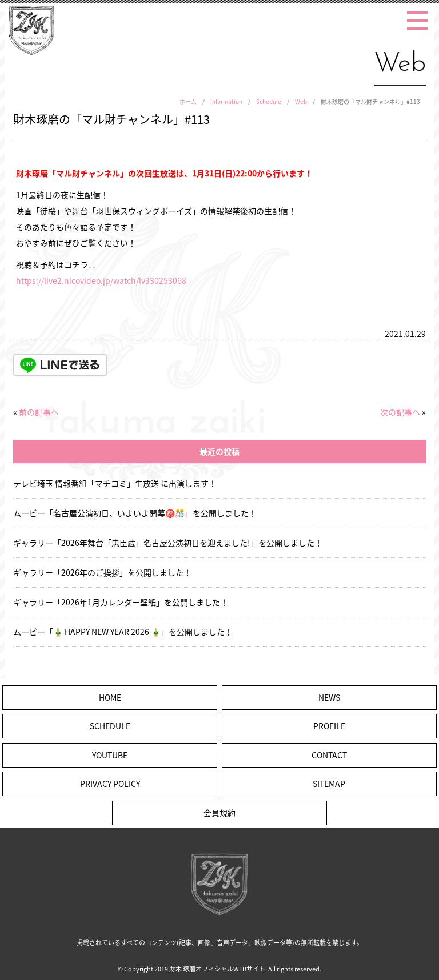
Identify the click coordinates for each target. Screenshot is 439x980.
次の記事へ (400, 412)
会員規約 (219, 813)
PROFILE (329, 726)
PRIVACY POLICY (110, 784)
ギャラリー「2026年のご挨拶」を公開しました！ (102, 572)
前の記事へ (39, 412)
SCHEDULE (110, 726)
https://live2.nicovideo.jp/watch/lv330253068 (101, 280)
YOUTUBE (110, 755)
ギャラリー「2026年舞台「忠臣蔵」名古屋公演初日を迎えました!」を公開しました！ (168, 543)
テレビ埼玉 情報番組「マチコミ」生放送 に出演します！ (115, 483)
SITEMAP (329, 784)
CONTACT (329, 755)
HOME (110, 697)
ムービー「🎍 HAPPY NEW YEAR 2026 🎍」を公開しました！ (123, 632)
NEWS (329, 697)
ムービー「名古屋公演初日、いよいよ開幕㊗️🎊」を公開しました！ (135, 513)
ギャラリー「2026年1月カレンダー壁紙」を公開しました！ (121, 602)
